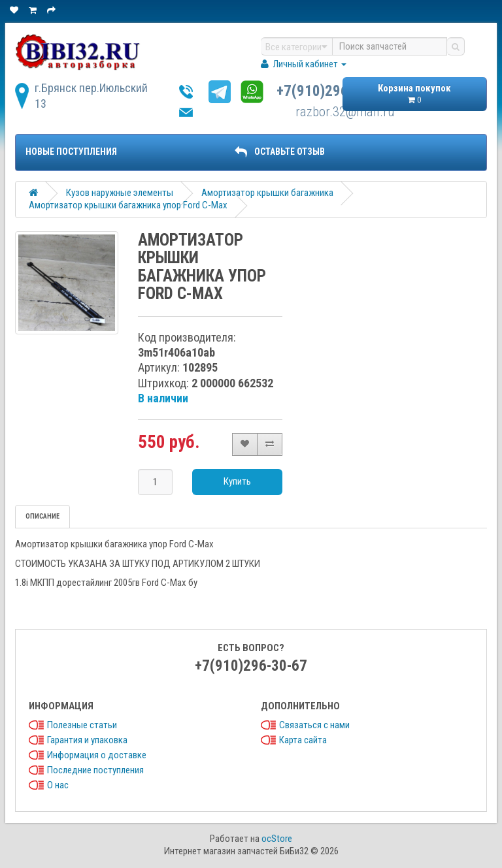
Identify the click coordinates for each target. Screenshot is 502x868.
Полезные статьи (82, 725)
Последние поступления (95, 770)
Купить (237, 481)
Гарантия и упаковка (87, 740)
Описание (42, 516)
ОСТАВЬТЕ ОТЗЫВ (280, 152)
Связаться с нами (314, 725)
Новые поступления (71, 152)
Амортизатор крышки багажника (267, 193)
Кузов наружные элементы (120, 193)
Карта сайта (303, 740)
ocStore (277, 839)
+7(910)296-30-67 (333, 91)
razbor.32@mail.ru (345, 112)
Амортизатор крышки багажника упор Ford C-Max (128, 205)
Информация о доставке (97, 755)
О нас (58, 785)
